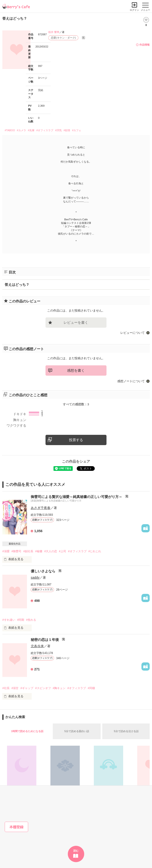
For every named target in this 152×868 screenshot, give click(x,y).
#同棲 (91, 688)
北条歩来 (37, 646)
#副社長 (28, 551)
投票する (76, 440)
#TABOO (10, 130)
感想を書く (76, 370)
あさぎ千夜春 (41, 508)
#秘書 (39, 551)
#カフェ (77, 130)
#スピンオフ (43, 688)
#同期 (21, 620)
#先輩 (31, 130)
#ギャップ (27, 688)
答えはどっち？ (17, 285)
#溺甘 (15, 688)
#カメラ (21, 130)
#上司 (63, 551)
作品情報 (144, 45)
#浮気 (58, 130)
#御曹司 (17, 551)
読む (76, 851)
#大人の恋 (51, 551)
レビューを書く (76, 322)
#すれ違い (9, 620)
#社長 (6, 688)
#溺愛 (6, 551)
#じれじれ (95, 551)
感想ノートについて (131, 381)
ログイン (134, 10)
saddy (35, 577)
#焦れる (31, 620)
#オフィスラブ (45, 130)
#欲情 (67, 130)
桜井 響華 (54, 32)
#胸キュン (59, 688)
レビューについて (133, 333)
